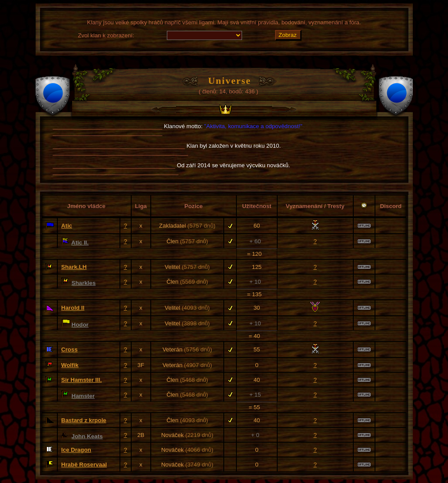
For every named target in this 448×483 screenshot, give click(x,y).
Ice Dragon (76, 450)
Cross (70, 349)
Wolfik (70, 365)
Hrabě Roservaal (84, 465)
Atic (67, 226)
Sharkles (84, 283)
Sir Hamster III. (81, 380)
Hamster (83, 396)
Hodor (80, 325)
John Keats (87, 436)
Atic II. (80, 243)
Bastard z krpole (84, 420)
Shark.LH (74, 267)
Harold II (73, 308)
